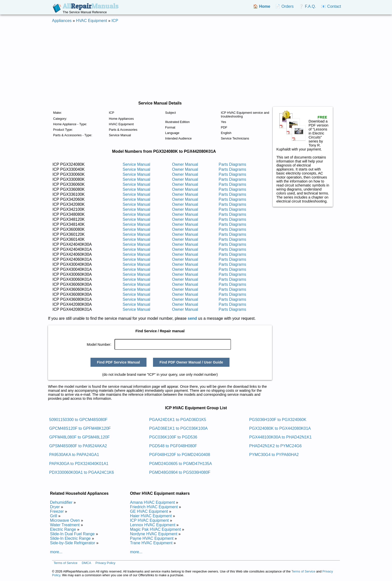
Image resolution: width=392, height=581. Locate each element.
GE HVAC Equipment (149, 511)
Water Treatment (65, 525)
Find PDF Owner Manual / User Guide (191, 362)
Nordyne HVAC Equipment (154, 534)
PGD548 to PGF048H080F (173, 446)
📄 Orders (284, 6)
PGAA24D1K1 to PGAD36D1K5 (178, 420)
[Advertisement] (196, 62)
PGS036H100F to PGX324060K (278, 420)
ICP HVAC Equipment (149, 520)
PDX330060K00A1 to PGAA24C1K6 (82, 472)
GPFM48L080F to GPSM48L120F (79, 437)
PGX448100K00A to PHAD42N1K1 (280, 437)
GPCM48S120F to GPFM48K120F (80, 428)
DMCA (86, 563)
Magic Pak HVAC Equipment (155, 529)
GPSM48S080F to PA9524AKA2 (78, 446)
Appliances (62, 21)
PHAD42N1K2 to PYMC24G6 (275, 446)
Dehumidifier (61, 502)
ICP (115, 21)
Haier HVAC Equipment (151, 516)
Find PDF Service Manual (118, 362)
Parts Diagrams (232, 164)
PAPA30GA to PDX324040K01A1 (79, 464)
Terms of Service (65, 563)
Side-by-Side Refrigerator (73, 543)
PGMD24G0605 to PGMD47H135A (181, 464)
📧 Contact (331, 6)
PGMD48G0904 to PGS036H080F (180, 472)
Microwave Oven (65, 520)
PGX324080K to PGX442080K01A (280, 428)
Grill (53, 516)
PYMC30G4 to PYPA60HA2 (274, 455)
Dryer (55, 507)
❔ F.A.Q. (307, 6)
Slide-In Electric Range (70, 538)
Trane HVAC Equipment (151, 543)
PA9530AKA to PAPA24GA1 (74, 455)
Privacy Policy (105, 563)
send (192, 318)
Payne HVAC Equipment (152, 538)
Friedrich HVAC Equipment (154, 507)
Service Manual (136, 164)
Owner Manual (185, 164)
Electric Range (63, 529)
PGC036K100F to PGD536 (173, 437)
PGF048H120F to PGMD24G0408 (180, 455)
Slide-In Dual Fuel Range (72, 534)
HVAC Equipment (91, 21)
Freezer (57, 511)
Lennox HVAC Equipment (153, 525)
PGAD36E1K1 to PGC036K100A (178, 428)
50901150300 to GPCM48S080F (78, 420)
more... (56, 552)
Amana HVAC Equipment (152, 502)
